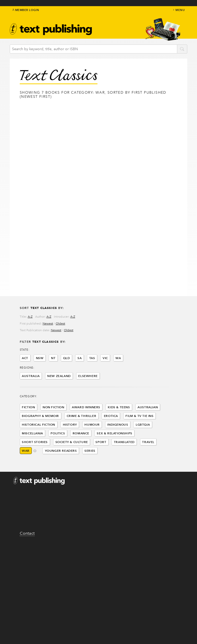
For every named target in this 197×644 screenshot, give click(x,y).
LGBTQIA (143, 425)
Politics (58, 433)
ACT (25, 358)
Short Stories (35, 442)
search (182, 49)
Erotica (111, 416)
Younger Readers (61, 451)
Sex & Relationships (114, 433)
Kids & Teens (119, 407)
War (26, 451)
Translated (124, 442)
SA (80, 358)
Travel (148, 442)
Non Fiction (53, 407)
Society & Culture (72, 442)
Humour (92, 425)
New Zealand (59, 376)
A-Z (30, 317)
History (70, 425)
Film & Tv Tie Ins (139, 416)
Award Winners (86, 407)
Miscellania (32, 433)
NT (53, 358)
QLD (67, 358)
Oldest (60, 324)
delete (35, 451)
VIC (105, 358)
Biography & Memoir (40, 416)
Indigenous (118, 425)
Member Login (26, 10)
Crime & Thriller (82, 416)
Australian (148, 407)
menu (179, 10)
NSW (40, 358)
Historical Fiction (38, 425)
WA (118, 358)
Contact (27, 533)
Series (90, 451)
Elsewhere (88, 376)
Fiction (28, 407)
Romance (81, 433)
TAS (92, 358)
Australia (31, 376)
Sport (101, 442)
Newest (48, 324)
